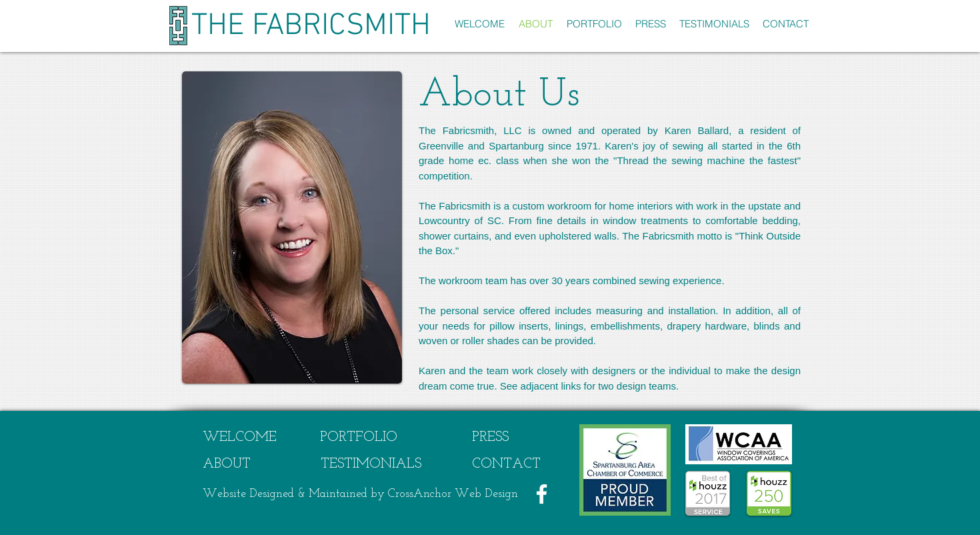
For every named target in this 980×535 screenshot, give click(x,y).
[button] (594, 24)
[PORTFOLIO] (359, 438)
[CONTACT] (506, 464)
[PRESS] (490, 438)
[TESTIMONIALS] (371, 464)
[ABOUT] (227, 464)
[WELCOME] (240, 438)
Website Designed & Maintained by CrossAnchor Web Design (360, 494)
